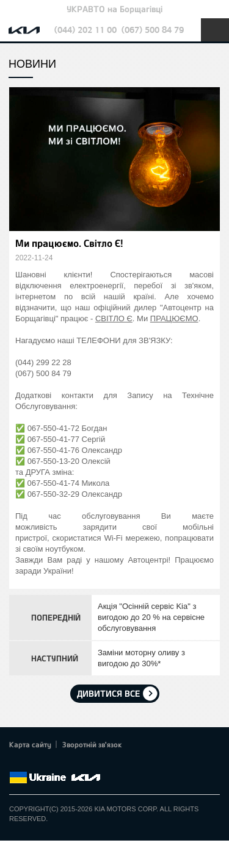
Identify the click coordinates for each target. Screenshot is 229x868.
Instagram (84, 763)
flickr (101, 763)
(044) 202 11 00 (85, 30)
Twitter (34, 763)
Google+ (50, 763)
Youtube (67, 763)
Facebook (16, 763)
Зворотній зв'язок (92, 744)
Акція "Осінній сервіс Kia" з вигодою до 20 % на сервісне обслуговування (151, 617)
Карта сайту (30, 744)
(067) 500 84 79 (153, 30)
